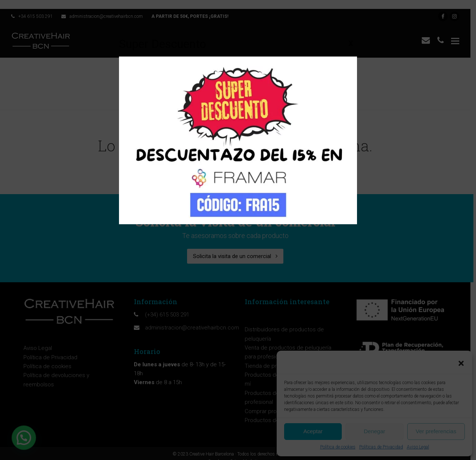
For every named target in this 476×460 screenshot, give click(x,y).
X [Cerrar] (351, 43)
